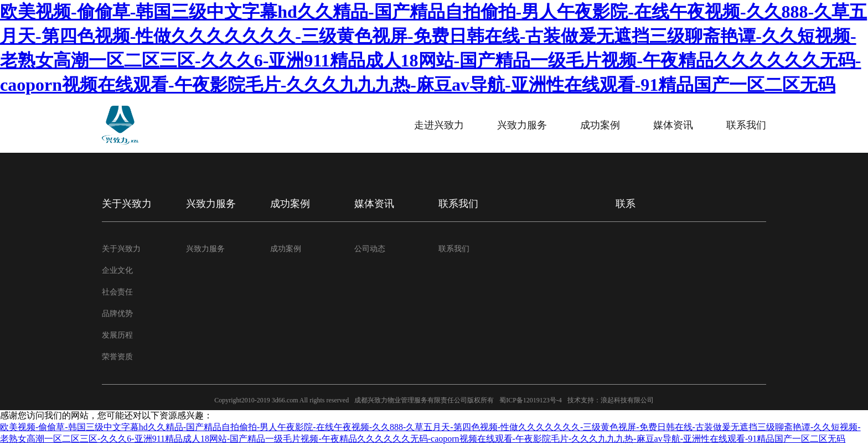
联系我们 (746, 125)
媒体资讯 (673, 125)
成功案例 (600, 125)
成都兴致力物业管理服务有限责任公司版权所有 (424, 400)
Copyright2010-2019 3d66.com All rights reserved (281, 400)
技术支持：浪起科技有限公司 (611, 400)
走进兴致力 (439, 125)
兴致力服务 (522, 125)
